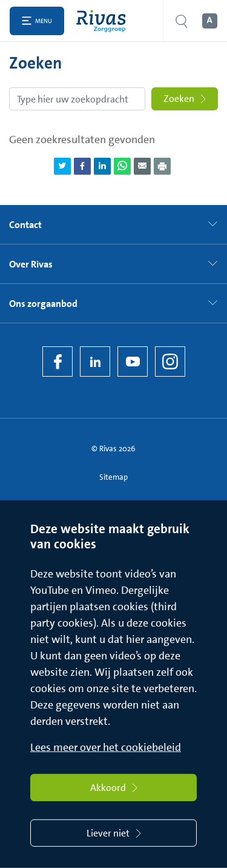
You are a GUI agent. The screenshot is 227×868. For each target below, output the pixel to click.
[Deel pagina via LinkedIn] (102, 166)
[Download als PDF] (162, 166)
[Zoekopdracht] (77, 99)
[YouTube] (133, 362)
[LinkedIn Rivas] (95, 362)
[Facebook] (58, 362)
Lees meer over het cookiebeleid (106, 747)
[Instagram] (170, 362)
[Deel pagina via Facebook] (82, 166)
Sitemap (113, 477)
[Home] (104, 21)
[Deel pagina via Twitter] (62, 166)
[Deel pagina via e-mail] (142, 166)
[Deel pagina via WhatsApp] (122, 166)
